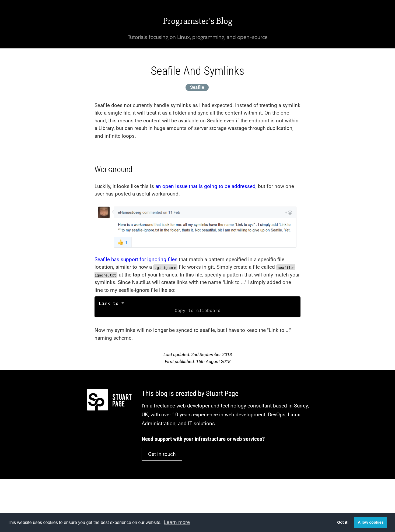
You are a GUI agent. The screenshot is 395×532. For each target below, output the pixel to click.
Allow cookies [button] (371, 522)
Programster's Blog (198, 21)
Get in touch (162, 454)
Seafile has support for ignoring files (136, 259)
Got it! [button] (343, 522)
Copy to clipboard (198, 310)
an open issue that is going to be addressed (205, 186)
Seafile (197, 87)
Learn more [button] (177, 522)
